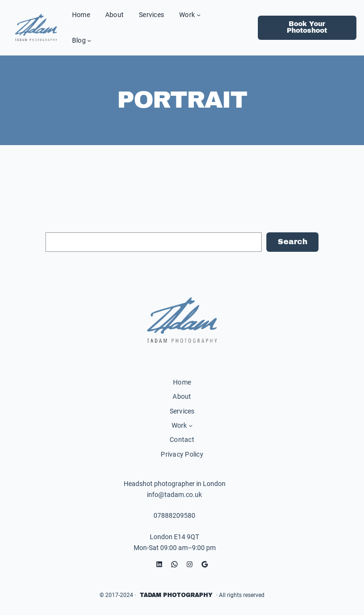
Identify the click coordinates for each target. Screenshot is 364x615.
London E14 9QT (174, 537)
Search (293, 242)
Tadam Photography (176, 595)
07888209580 (174, 515)
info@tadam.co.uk (174, 495)
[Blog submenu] (89, 40)
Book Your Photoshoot (307, 27)
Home (182, 382)
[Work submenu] (199, 15)
